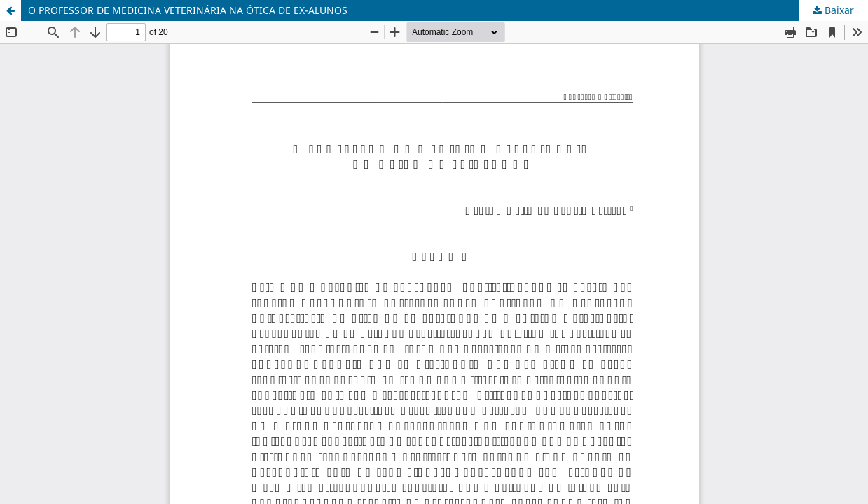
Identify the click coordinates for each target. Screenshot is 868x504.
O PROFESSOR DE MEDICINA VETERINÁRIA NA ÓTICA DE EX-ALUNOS (188, 10)
